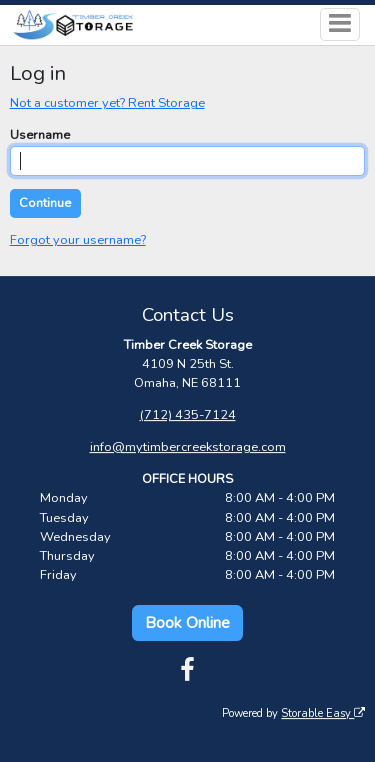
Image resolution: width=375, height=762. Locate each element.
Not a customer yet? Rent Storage (107, 103)
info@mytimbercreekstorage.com (188, 447)
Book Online (187, 623)
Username (40, 135)
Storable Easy (323, 713)
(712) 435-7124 (188, 415)
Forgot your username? (78, 240)
